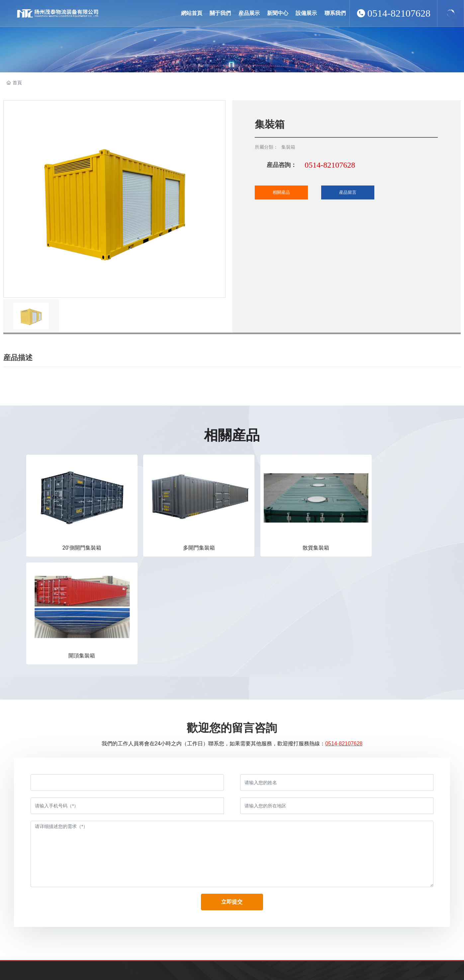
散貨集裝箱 (276, 536)
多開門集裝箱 (175, 536)
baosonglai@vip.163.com (71, 912)
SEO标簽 (420, 965)
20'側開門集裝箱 (74, 536)
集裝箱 (288, 147)
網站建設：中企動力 (379, 965)
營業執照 (441, 964)
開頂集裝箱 (377, 536)
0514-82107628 (399, 13)
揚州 (404, 965)
